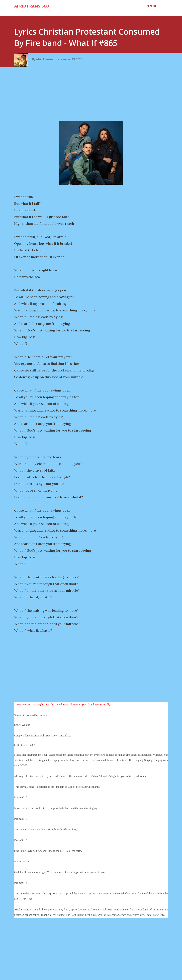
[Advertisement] (92, 95)
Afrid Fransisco (32, 6)
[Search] (151, 6)
